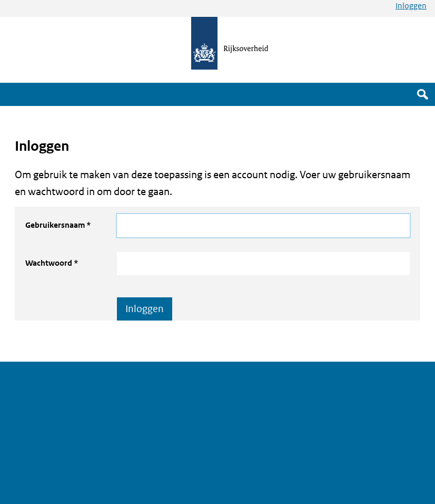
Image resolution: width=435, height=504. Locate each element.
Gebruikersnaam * (58, 225)
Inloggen (411, 6)
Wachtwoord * (52, 263)
